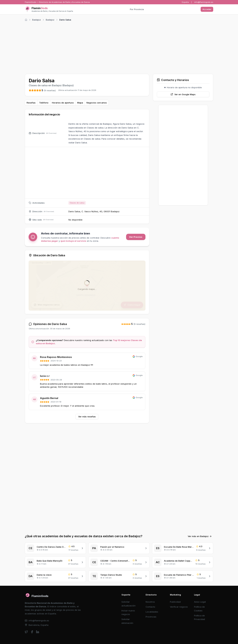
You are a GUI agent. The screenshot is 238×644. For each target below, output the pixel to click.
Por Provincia (137, 9)
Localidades (152, 612)
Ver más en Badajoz (200, 536)
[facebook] (32, 632)
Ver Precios (136, 237)
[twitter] (26, 632)
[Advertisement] (119, 47)
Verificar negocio (179, 607)
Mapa (80, 103)
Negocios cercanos (97, 103)
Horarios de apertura (63, 103)
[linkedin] (38, 632)
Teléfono (44, 103)
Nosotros (150, 602)
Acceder (207, 9)
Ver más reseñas (87, 417)
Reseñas (31, 103)
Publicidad (175, 602)
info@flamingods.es (204, 2)
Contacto (150, 607)
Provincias (151, 617)
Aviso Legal (200, 602)
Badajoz (37, 20)
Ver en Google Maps (183, 94)
